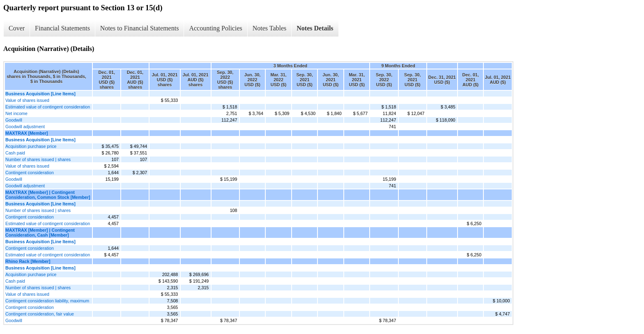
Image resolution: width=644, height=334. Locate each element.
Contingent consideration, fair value (40, 314)
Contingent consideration (30, 173)
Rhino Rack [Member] (28, 261)
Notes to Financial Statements (140, 28)
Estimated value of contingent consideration (48, 107)
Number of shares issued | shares (38, 159)
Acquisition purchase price (31, 146)
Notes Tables (270, 28)
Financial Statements (62, 28)
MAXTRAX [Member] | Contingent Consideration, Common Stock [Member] (48, 195)
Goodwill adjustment (25, 127)
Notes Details (315, 28)
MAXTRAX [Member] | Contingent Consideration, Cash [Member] (40, 233)
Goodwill (14, 120)
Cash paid (15, 153)
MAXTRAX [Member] (27, 133)
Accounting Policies (215, 28)
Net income (16, 113)
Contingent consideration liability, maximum (47, 301)
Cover (17, 28)
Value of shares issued (27, 100)
